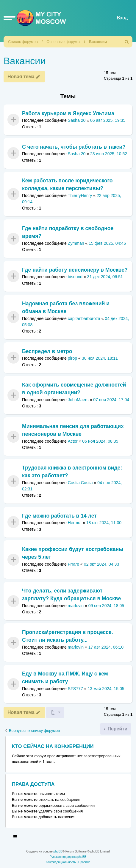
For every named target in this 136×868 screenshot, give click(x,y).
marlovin (76, 606)
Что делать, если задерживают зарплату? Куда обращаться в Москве (71, 595)
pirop (72, 358)
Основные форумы (63, 42)
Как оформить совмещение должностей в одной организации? (74, 389)
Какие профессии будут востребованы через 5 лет (73, 553)
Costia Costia (80, 483)
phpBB (58, 851)
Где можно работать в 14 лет (59, 516)
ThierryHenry (80, 196)
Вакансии (98, 42)
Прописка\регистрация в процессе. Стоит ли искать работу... (68, 636)
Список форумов (23, 42)
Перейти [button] (117, 729)
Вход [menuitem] (122, 18)
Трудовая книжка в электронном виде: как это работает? (72, 472)
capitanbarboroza (84, 318)
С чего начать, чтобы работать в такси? (74, 147)
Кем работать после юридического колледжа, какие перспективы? (67, 184)
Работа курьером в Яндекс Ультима (68, 113)
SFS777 (75, 689)
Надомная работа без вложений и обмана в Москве (66, 307)
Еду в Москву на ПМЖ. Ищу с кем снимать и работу (65, 678)
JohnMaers (78, 400)
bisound (75, 277)
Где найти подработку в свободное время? (68, 232)
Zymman (76, 243)
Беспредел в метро (47, 351)
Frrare (74, 564)
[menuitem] (127, 42)
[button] (10, 18)
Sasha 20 (77, 120)
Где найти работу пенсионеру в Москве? (75, 270)
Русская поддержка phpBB (68, 857)
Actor (73, 441)
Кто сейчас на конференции (53, 746)
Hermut (75, 523)
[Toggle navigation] (15, 838)
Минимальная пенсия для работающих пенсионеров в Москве (73, 430)
